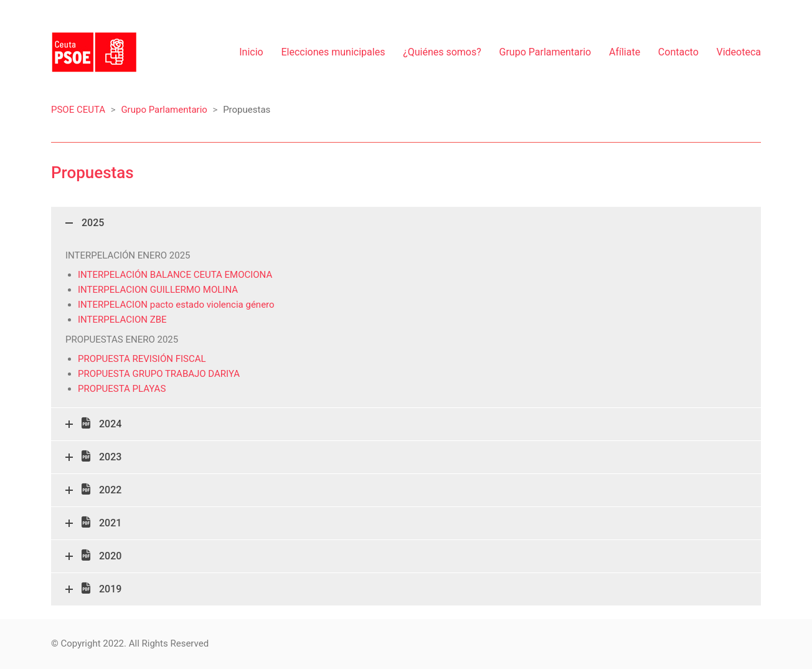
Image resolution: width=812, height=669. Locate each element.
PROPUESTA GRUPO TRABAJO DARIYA (159, 374)
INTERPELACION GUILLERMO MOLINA (158, 290)
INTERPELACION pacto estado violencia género (176, 305)
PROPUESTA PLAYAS (122, 389)
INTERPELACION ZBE (122, 320)
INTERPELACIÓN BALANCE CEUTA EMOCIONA (175, 275)
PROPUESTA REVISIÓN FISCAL (142, 359)
